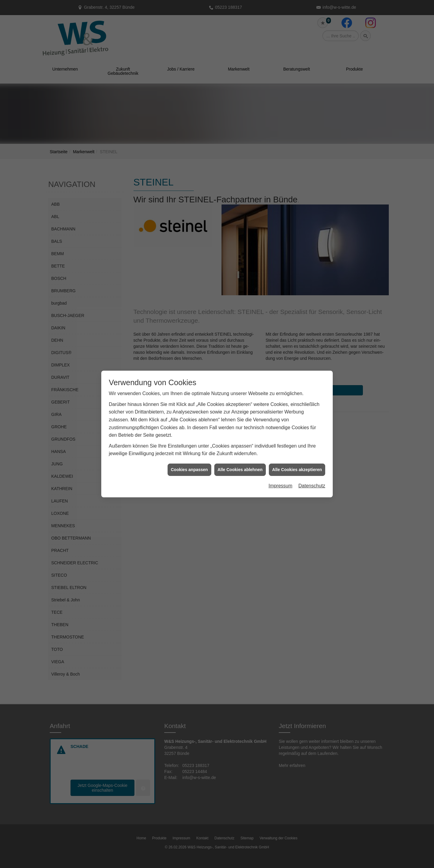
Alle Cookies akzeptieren (297, 451)
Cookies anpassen (189, 451)
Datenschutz (312, 468)
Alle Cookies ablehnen (240, 451)
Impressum (280, 468)
